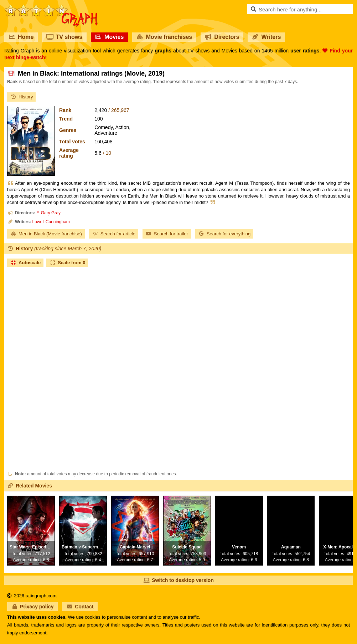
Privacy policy (32, 607)
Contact (80, 607)
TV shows (64, 37)
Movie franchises (164, 37)
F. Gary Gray (48, 213)
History (21, 97)
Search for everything (224, 234)
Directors (222, 37)
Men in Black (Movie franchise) (46, 234)
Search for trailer (167, 234)
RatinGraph (51, 7)
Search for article (114, 234)
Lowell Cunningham (51, 222)
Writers (266, 37)
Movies (109, 37)
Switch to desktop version (178, 580)
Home (21, 37)
